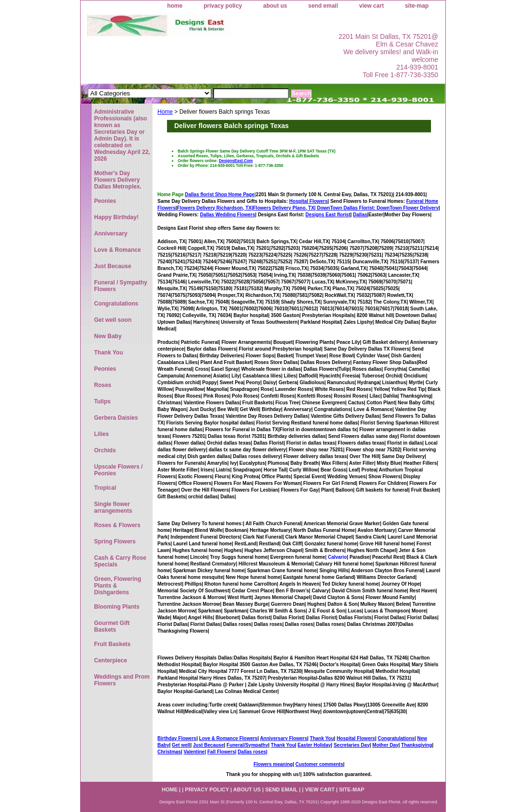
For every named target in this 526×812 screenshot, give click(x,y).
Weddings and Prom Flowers (122, 680)
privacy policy (223, 6)
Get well (181, 745)
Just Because (208, 745)
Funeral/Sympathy (247, 745)
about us (275, 6)
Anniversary (111, 234)
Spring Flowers (115, 541)
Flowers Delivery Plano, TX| (315, 208)
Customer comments (319, 764)
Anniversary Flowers (284, 738)
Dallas (360, 215)
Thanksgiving (417, 745)
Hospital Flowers (309, 201)
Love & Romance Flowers (228, 738)
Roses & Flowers (117, 525)
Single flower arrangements (113, 507)
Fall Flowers (221, 752)
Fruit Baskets (112, 644)
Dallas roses (252, 752)
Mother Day (385, 745)
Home (165, 112)
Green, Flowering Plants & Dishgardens (118, 586)
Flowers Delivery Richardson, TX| (215, 208)
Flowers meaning (273, 764)
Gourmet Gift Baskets (112, 626)
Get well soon (113, 320)
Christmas (169, 752)
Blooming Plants (117, 607)
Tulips (102, 401)
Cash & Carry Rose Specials (120, 561)
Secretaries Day (352, 745)
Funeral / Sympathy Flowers (121, 286)
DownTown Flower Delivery (408, 208)
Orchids (105, 450)
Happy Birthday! (116, 217)
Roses (103, 385)
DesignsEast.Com (236, 161)
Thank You (322, 738)
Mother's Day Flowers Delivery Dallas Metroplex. (118, 180)
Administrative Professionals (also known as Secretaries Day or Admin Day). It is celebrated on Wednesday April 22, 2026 (122, 135)
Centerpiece (111, 660)
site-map (417, 6)
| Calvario (336, 557)
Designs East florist (328, 215)
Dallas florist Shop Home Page (220, 194)
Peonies (105, 201)
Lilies (102, 434)
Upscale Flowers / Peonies (118, 470)
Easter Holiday (314, 745)
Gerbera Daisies (116, 418)
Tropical (105, 488)
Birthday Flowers (177, 738)
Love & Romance (117, 250)
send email (323, 6)
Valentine (194, 752)
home (175, 6)
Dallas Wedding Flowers (228, 215)
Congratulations (396, 738)
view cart (371, 6)
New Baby (108, 336)
